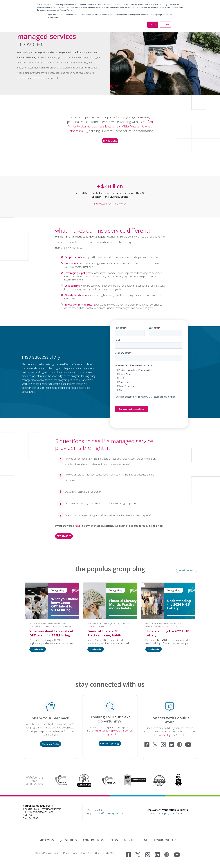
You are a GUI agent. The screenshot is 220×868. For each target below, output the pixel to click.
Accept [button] (153, 25)
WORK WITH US (167, 840)
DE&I (144, 840)
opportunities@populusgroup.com (106, 813)
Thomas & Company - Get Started (166, 813)
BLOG (114, 840)
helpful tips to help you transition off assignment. (113, 732)
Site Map (110, 853)
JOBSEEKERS (69, 840)
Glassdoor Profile (50, 744)
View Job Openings (110, 744)
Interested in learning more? (110, 204)
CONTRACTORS (93, 840)
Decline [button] (166, 25)
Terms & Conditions (91, 853)
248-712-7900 (95, 810)
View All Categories (187, 570)
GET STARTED (64, 536)
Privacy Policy (70, 853)
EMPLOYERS (46, 840)
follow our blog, (163, 735)
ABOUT (129, 840)
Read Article (38, 649)
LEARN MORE (110, 141)
